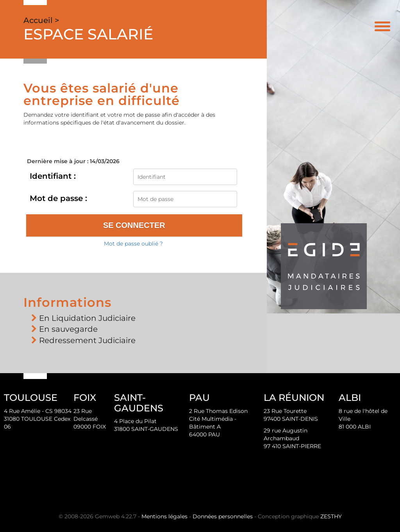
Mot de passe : (58, 198)
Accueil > (41, 20)
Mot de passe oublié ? (133, 244)
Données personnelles (223, 516)
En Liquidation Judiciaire (87, 318)
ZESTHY (331, 516)
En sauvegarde (68, 329)
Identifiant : (53, 176)
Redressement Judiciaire (87, 340)
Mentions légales (164, 516)
